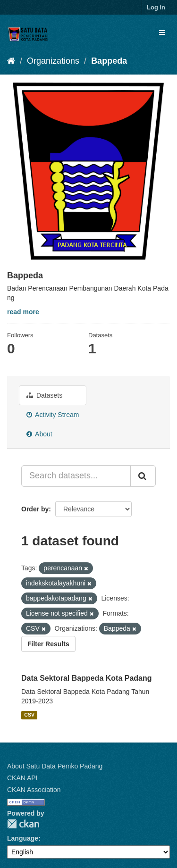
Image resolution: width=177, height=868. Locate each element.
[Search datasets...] (76, 476)
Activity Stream (53, 415)
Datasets (44, 395)
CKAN (23, 824)
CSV (29, 715)
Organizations (53, 61)
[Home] (11, 61)
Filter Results (48, 644)
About (39, 434)
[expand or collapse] (162, 33)
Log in (156, 7)
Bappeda (109, 61)
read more (23, 312)
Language (23, 838)
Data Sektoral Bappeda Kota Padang (87, 678)
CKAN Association (34, 790)
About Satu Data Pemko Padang (55, 766)
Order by (35, 509)
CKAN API (22, 778)
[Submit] (143, 476)
